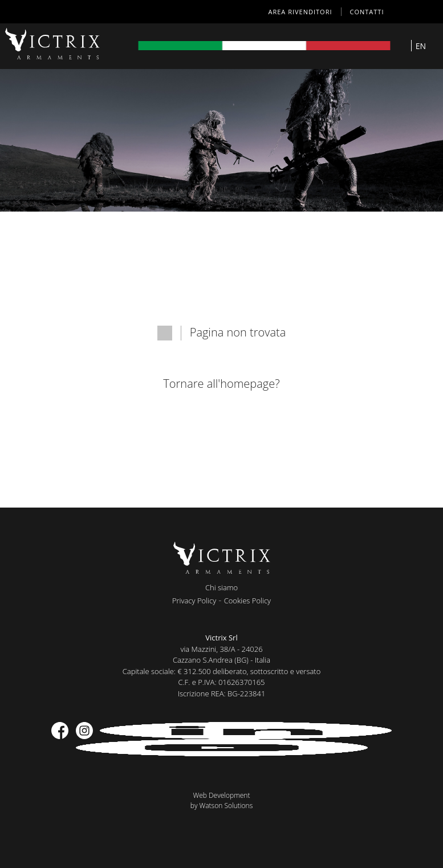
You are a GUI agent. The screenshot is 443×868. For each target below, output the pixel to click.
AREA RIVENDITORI (300, 12)
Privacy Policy (194, 601)
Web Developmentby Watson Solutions (222, 800)
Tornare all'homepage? (221, 384)
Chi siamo (222, 587)
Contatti (367, 12)
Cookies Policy (247, 601)
